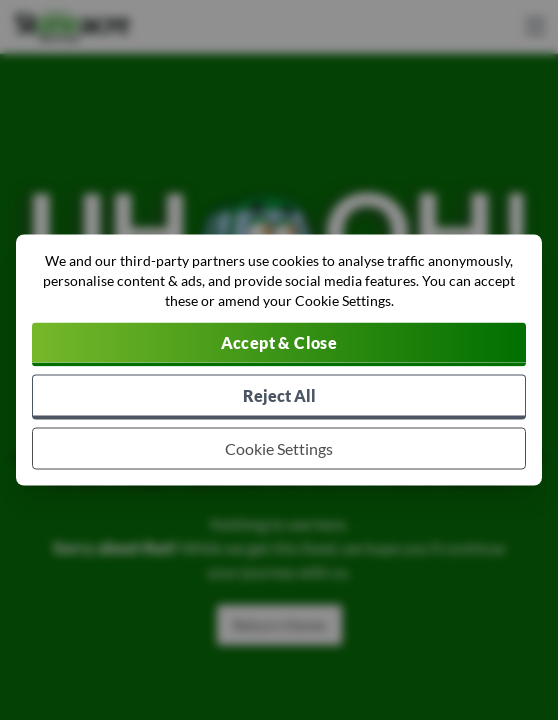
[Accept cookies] (279, 345)
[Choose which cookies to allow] (279, 449)
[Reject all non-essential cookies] (279, 397)
